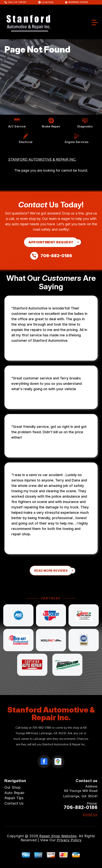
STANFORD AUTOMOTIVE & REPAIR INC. (42, 159)
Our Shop (13, 787)
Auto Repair (15, 793)
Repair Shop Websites (58, 836)
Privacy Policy (69, 840)
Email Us (90, 815)
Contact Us (14, 803)
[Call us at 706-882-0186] (51, 256)
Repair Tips (14, 798)
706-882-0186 (42, 728)
